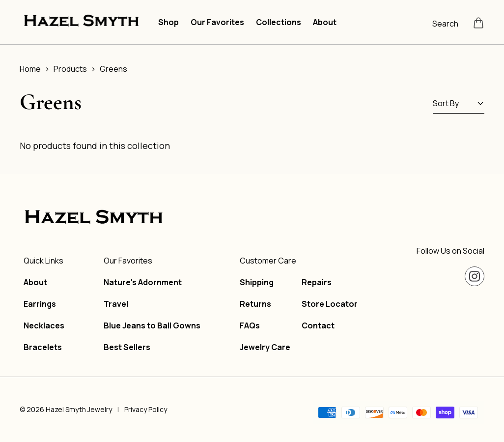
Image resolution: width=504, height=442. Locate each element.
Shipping (257, 282)
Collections (279, 22)
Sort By (459, 103)
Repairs (317, 282)
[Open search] (449, 23)
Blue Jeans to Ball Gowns (152, 325)
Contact (318, 325)
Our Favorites (217, 22)
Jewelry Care (265, 347)
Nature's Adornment (143, 282)
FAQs (250, 325)
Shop (168, 22)
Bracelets (43, 347)
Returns (255, 304)
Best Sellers (127, 347)
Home (30, 69)
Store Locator (330, 304)
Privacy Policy (146, 409)
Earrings (40, 304)
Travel (116, 304)
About (325, 22)
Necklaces (44, 325)
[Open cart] (478, 23)
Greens (113, 69)
